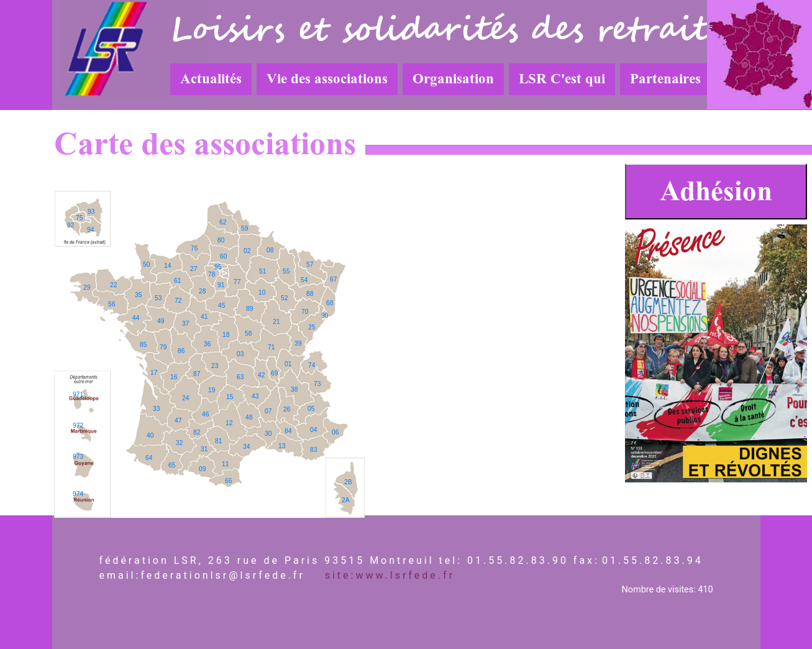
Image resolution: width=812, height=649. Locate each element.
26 (287, 409)
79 (163, 347)
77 (237, 282)
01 (288, 364)
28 (202, 291)
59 (244, 228)
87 (197, 374)
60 (223, 256)
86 (181, 351)
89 (249, 309)
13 (282, 446)
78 (212, 274)
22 (113, 285)
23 (215, 366)
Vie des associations (327, 79)
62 (223, 222)
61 (177, 281)
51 (262, 271)
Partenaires (665, 79)
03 (240, 354)
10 (262, 292)
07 (268, 411)
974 (78, 494)
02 (247, 251)
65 (172, 465)
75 (79, 218)
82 (197, 432)
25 (312, 327)
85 (143, 345)
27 (194, 269)
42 (261, 375)
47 (178, 421)
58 (248, 334)
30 (268, 434)
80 (221, 240)
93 (91, 212)
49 (161, 321)
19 (212, 390)
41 (204, 317)
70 (305, 312)
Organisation (453, 79)
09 (202, 469)
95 (218, 267)
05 (311, 409)
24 (185, 398)
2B (348, 482)
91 (221, 285)
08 (270, 250)
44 (136, 318)
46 (205, 414)
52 (284, 298)
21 (276, 322)
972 (78, 426)
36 (207, 344)
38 (294, 389)
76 (194, 248)
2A (346, 500)
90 (325, 315)
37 (185, 324)
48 (249, 417)
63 (240, 377)
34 (246, 447)
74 (312, 365)
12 (229, 423)
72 (178, 301)
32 (179, 443)
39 (298, 343)
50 (146, 265)
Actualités (211, 79)
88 (310, 294)
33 (156, 409)
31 (204, 449)
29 (87, 288)
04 (313, 430)
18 (226, 335)
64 (149, 458)
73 (317, 384)
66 (228, 481)
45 (221, 306)
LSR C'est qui (562, 79)
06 (335, 432)
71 (271, 347)
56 (112, 304)
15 (230, 397)
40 (150, 435)
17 (154, 373)
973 (78, 457)
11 (225, 464)
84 (288, 431)
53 (158, 298)
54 (304, 280)
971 (78, 394)
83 (313, 450)
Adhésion (716, 191)
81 (218, 441)
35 (138, 295)
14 (167, 266)
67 (333, 279)
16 (174, 377)
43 (255, 396)
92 (71, 225)
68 (330, 303)
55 (286, 271)
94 (90, 230)
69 (274, 373)
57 (310, 265)
